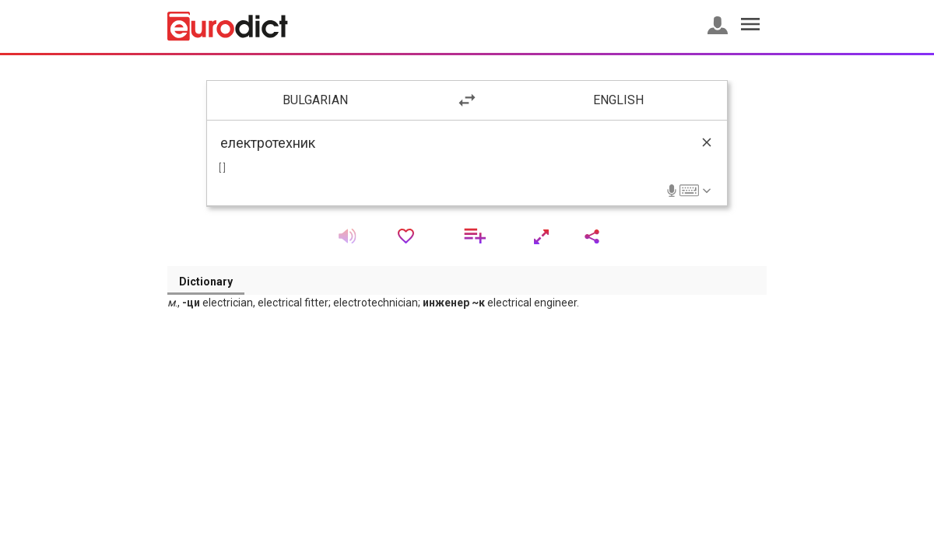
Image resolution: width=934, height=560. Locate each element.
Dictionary (206, 282)
